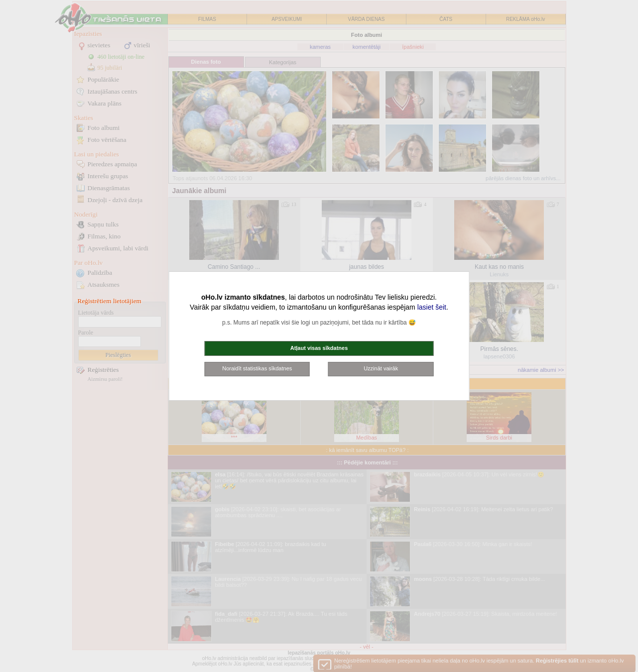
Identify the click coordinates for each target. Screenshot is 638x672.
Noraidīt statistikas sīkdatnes (257, 368)
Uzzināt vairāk (381, 368)
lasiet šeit (432, 307)
